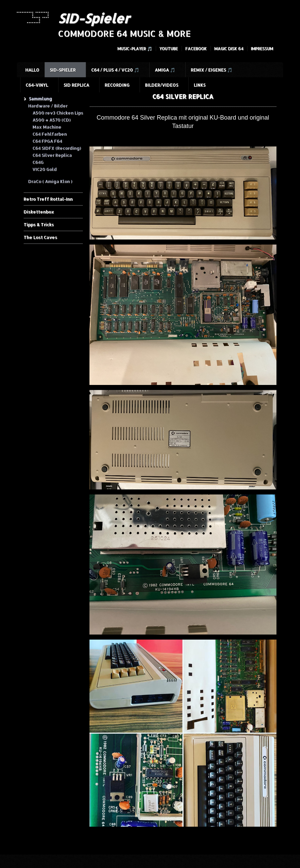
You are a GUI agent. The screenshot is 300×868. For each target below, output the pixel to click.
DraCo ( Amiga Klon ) (50, 181)
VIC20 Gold (44, 169)
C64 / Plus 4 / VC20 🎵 (115, 70)
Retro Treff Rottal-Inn (48, 199)
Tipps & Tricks (39, 224)
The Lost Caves (40, 237)
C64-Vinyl (37, 85)
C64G (38, 162)
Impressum (262, 49)
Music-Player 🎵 (135, 49)
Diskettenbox (39, 212)
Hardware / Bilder (48, 105)
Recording (117, 85)
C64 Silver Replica (52, 155)
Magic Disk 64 (229, 49)
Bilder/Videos (162, 85)
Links (200, 85)
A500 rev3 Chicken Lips (58, 113)
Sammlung (40, 98)
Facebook (196, 49)
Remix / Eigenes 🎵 (212, 70)
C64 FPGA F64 (47, 141)
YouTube (169, 49)
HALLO (32, 70)
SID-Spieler (94, 18)
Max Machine (47, 127)
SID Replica (76, 85)
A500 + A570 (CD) (51, 120)
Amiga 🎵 (165, 70)
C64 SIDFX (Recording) (57, 148)
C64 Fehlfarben (49, 134)
